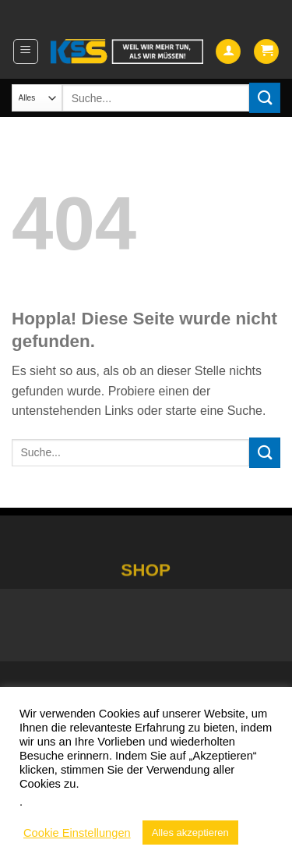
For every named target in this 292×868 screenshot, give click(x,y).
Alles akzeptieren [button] (190, 833)
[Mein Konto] (228, 52)
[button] (26, 51)
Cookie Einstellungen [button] (77, 833)
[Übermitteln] (265, 98)
